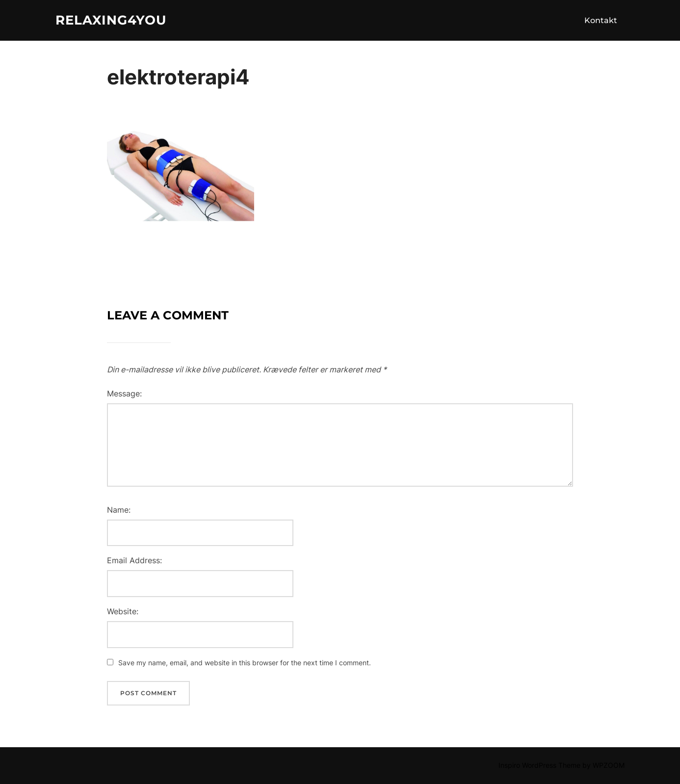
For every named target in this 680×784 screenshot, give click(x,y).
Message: (124, 393)
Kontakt (601, 20)
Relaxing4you (111, 20)
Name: (119, 510)
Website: (123, 611)
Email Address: (134, 560)
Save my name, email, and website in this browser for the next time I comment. (245, 663)
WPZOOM (609, 765)
